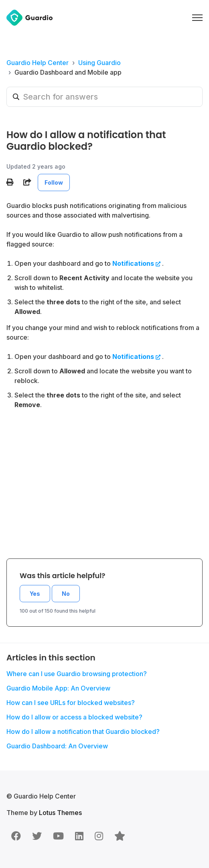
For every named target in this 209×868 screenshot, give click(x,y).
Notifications (133, 263)
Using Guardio (99, 63)
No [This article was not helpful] (66, 594)
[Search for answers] (104, 97)
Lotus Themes (60, 813)
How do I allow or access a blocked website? (74, 717)
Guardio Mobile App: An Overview (58, 688)
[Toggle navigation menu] (197, 18)
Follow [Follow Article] (54, 182)
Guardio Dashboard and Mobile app (68, 72)
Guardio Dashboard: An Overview (57, 746)
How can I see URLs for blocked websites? (71, 703)
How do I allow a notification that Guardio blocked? (83, 731)
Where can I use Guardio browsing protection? (77, 674)
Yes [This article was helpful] (35, 594)
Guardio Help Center (38, 63)
